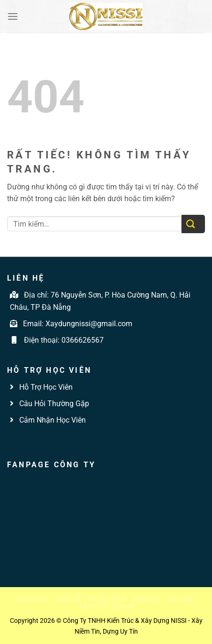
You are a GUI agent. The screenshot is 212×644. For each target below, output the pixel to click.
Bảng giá (147, 600)
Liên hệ (123, 607)
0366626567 (83, 340)
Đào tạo (92, 607)
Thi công (181, 600)
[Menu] (13, 16)
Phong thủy (107, 600)
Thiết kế (68, 600)
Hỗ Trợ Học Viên (46, 387)
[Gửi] (193, 224)
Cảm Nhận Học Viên (52, 420)
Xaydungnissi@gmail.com (89, 324)
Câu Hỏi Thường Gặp (53, 404)
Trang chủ (32, 600)
